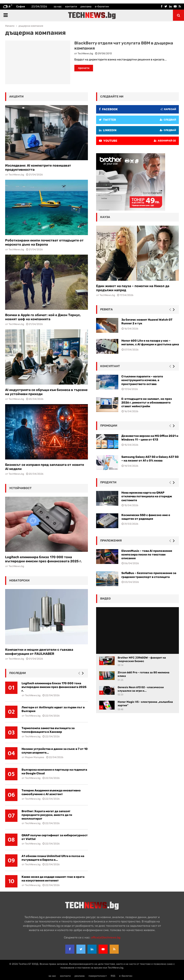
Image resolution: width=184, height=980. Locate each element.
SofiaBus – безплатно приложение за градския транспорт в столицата (149, 575)
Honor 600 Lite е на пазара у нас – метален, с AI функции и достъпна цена (150, 343)
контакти (71, 6)
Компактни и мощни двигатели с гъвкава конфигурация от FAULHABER (39, 652)
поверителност (98, 976)
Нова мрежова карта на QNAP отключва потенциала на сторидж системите (147, 496)
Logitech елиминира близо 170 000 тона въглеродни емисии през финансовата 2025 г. (43, 559)
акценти (16, 97)
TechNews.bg (85, 53)
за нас (58, 6)
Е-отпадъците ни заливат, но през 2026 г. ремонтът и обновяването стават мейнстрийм (147, 403)
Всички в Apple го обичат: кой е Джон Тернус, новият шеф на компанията (43, 317)
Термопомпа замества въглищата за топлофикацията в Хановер (48, 730)
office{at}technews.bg (106, 938)
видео (105, 599)
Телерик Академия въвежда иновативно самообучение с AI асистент (51, 792)
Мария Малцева (35, 757)
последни (18, 673)
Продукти (108, 482)
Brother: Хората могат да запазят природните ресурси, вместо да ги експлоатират (47, 815)
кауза (105, 217)
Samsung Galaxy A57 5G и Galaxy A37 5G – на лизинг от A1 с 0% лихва (150, 459)
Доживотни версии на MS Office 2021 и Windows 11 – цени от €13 (150, 438)
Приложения (111, 541)
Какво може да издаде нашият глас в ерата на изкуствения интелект (53, 879)
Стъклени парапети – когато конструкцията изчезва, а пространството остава (142, 380)
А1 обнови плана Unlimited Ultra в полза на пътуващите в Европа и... (53, 858)
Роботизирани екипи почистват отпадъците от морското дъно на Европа (44, 242)
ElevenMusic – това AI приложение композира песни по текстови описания (147, 555)
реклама (86, 6)
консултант (110, 366)
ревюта (106, 309)
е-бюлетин (102, 6)
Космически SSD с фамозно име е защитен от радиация (146, 517)
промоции (109, 426)
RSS (113, 976)
